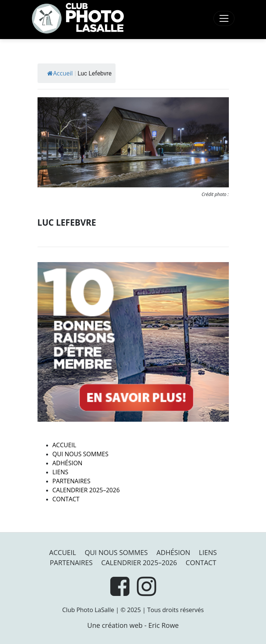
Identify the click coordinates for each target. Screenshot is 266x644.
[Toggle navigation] (224, 18)
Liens (61, 472)
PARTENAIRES (72, 481)
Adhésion (68, 463)
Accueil (60, 73)
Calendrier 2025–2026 (86, 490)
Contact (66, 499)
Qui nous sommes (80, 454)
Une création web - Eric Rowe (133, 625)
